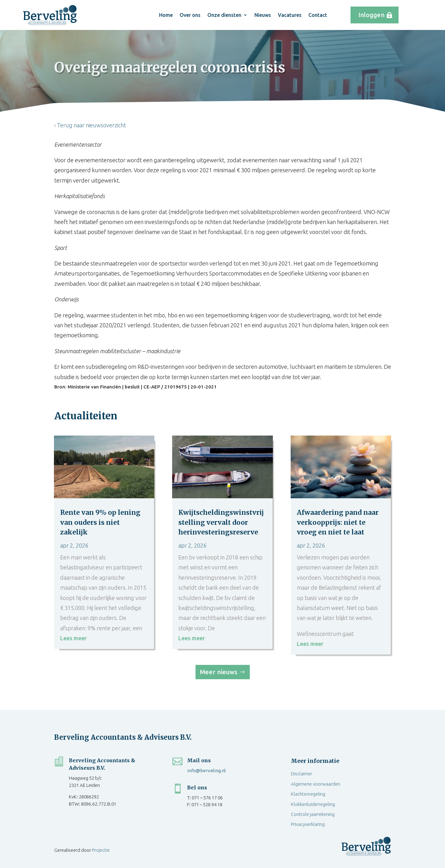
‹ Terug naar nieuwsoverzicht (90, 125)
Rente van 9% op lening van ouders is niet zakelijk (100, 522)
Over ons (190, 15)
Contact (318, 15)
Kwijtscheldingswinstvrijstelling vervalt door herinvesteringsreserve (221, 522)
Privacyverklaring (308, 824)
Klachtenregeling (308, 794)
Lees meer (73, 638)
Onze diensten (224, 15)
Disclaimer (302, 774)
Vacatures (290, 15)
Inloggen (371, 15)
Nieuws (263, 15)
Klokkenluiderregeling (313, 804)
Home (166, 15)
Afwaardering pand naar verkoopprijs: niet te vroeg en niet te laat (338, 522)
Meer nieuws (219, 672)
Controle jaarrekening (313, 814)
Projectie (101, 850)
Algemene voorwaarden (316, 784)
